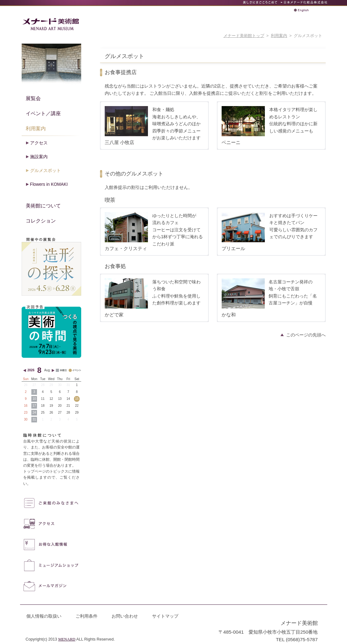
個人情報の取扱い (44, 616)
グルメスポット (45, 170)
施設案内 (39, 157)
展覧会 (33, 98)
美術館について (43, 206)
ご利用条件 (87, 616)
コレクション (41, 221)
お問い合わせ (125, 616)
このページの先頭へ (306, 335)
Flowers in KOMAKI (49, 184)
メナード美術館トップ (244, 36)
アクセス (39, 143)
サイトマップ (165, 616)
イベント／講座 (43, 113)
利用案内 (279, 36)
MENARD (67, 639)
